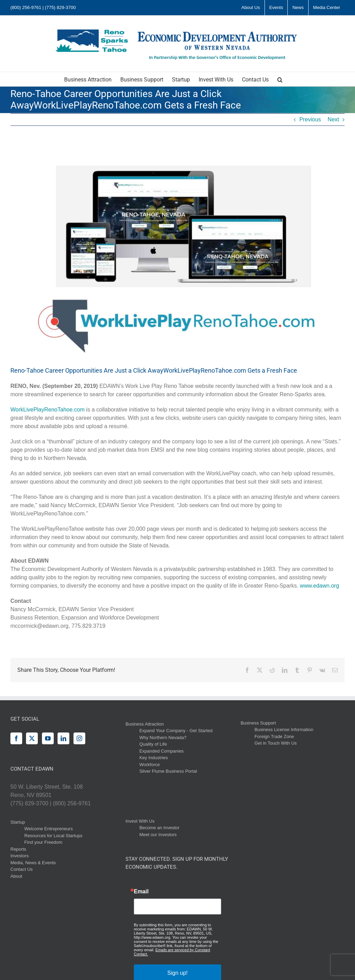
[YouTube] (48, 738)
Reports (18, 849)
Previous (310, 119)
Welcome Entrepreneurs (49, 829)
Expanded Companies (162, 751)
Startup (18, 822)
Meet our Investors (158, 835)
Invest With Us (140, 821)
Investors (20, 856)
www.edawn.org (319, 586)
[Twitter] (32, 738)
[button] (280, 79)
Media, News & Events (33, 863)
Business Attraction (145, 724)
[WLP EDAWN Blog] (177, 251)
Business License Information (284, 730)
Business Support (258, 723)
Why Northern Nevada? (163, 738)
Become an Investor (159, 828)
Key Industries (154, 758)
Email (141, 892)
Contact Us (21, 869)
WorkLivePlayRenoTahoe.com (47, 410)
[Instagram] (79, 738)
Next (333, 119)
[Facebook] (16, 738)
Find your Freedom (43, 842)
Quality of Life (153, 744)
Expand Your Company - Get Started (176, 731)
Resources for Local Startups (53, 836)
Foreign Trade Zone (274, 736)
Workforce (150, 765)
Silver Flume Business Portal (168, 771)
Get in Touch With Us (276, 743)
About (16, 876)
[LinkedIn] (63, 738)
